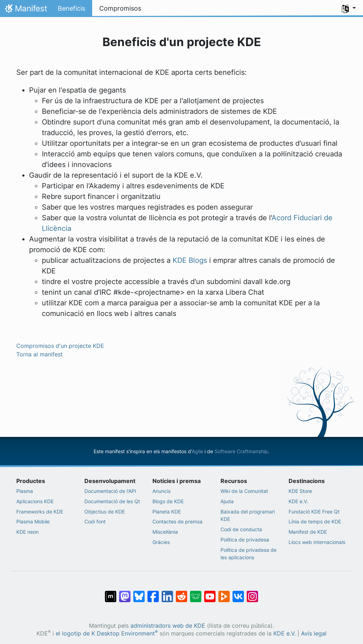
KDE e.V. (298, 501)
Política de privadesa (245, 540)
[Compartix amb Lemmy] (196, 593)
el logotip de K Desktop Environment (107, 634)
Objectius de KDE (105, 512)
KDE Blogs (190, 260)
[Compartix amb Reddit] (181, 593)
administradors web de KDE (168, 626)
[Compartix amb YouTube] (210, 593)
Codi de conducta (241, 529)
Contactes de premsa (177, 521)
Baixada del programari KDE (248, 515)
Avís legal (314, 634)
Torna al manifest (40, 354)
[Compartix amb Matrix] (111, 593)
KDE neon (27, 532)
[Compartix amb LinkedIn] (167, 593)
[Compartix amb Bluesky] (139, 593)
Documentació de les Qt (112, 501)
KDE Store (300, 491)
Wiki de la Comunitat (244, 491)
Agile (197, 451)
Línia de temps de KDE (315, 521)
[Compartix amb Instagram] (252, 593)
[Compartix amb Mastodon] (125, 593)
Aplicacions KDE (35, 501)
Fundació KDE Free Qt (314, 512)
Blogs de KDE (168, 501)
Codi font (95, 521)
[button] (349, 9)
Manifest (25, 10)
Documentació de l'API (110, 491)
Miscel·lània (165, 532)
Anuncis (161, 491)
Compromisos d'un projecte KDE (60, 346)
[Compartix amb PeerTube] (224, 593)
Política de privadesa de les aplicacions (248, 554)
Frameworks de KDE (40, 512)
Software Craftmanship (241, 451)
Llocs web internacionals (317, 542)
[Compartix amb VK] (238, 593)
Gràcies (161, 542)
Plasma (25, 491)
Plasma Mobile (33, 521)
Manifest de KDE (308, 532)
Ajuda (227, 501)
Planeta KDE (167, 512)
